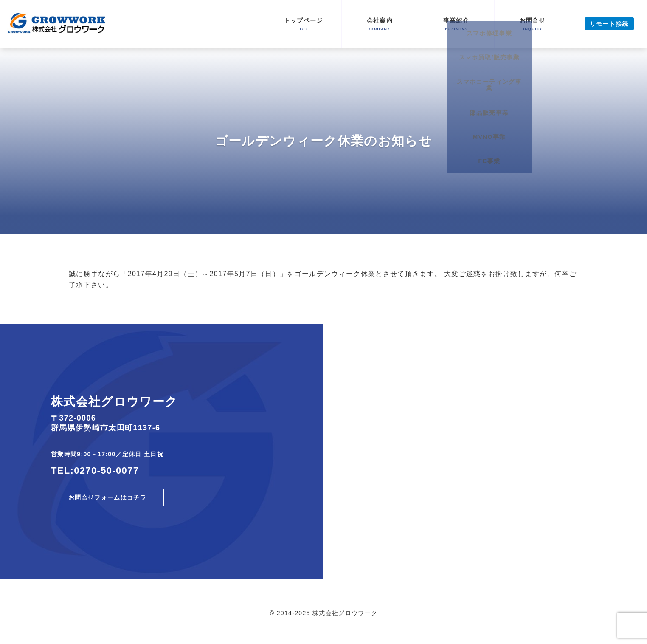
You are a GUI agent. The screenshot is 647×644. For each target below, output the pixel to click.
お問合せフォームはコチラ (107, 497)
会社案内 (380, 24)
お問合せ (533, 24)
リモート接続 (609, 24)
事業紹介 (456, 24)
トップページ (303, 24)
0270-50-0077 (106, 470)
